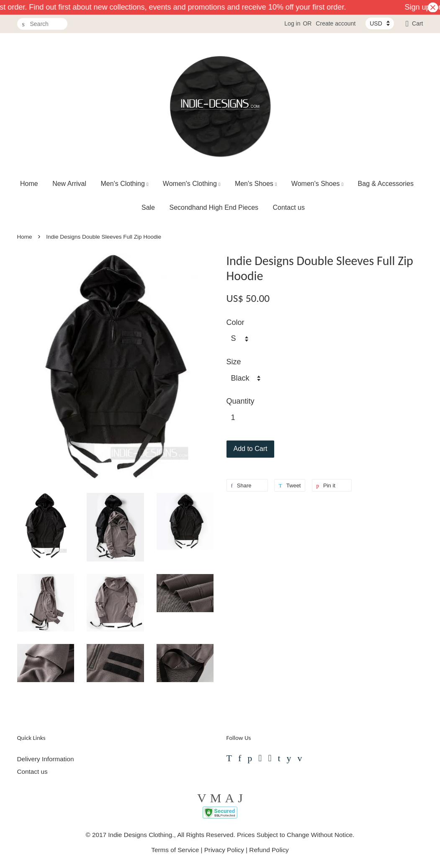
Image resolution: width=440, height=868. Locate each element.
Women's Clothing (192, 184)
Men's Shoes (256, 184)
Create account (336, 23)
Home (29, 184)
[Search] (42, 24)
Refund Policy (269, 850)
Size (234, 362)
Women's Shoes (317, 184)
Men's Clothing (125, 184)
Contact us (289, 207)
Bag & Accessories (386, 184)
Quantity (241, 401)
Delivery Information (46, 759)
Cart (417, 23)
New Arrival (69, 184)
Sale (148, 207)
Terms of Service (175, 850)
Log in (292, 23)
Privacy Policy (224, 850)
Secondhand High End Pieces (214, 207)
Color (235, 322)
